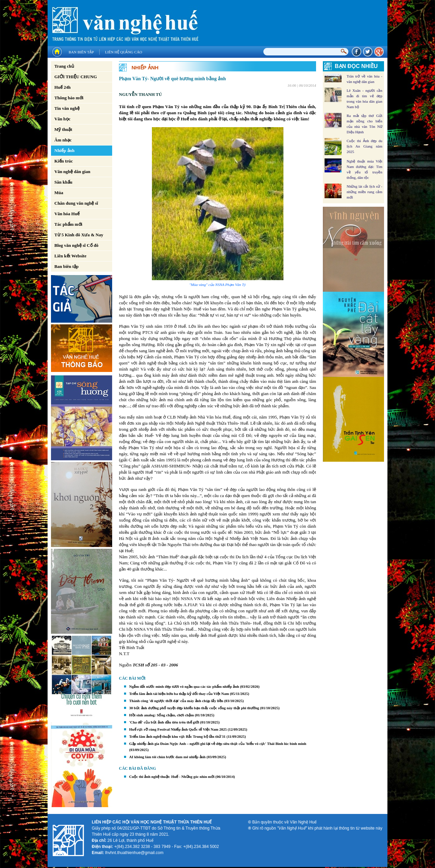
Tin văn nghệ (67, 108)
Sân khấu (63, 182)
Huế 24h (63, 87)
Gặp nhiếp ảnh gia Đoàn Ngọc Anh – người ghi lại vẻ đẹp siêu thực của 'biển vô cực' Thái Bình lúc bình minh (218, 744)
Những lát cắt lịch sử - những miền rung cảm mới (364, 192)
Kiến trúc (64, 161)
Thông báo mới (69, 98)
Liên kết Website (70, 256)
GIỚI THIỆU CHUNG (76, 77)
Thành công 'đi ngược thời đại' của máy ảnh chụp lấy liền (176, 701)
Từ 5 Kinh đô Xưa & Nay (79, 235)
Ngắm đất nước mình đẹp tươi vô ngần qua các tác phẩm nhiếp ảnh (184, 686)
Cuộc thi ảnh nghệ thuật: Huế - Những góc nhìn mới (172, 777)
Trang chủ (64, 66)
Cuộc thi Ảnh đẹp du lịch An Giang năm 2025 (364, 146)
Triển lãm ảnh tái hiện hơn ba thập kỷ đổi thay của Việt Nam (179, 694)
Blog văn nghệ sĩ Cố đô (76, 245)
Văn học (62, 119)
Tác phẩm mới (68, 224)
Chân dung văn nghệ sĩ (76, 203)
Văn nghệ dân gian (72, 172)
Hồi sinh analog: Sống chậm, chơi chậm (161, 715)
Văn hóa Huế (67, 214)
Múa (59, 193)
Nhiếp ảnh (64, 150)
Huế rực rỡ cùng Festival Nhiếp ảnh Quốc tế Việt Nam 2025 (178, 729)
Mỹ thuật (63, 129)
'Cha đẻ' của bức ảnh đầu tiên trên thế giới (164, 722)
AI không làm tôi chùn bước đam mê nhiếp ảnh (167, 757)
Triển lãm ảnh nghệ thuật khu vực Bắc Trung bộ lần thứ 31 (177, 736)
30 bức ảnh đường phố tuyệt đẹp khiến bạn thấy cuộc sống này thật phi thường (194, 708)
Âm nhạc (63, 140)
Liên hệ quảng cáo (124, 52)
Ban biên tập (81, 52)
